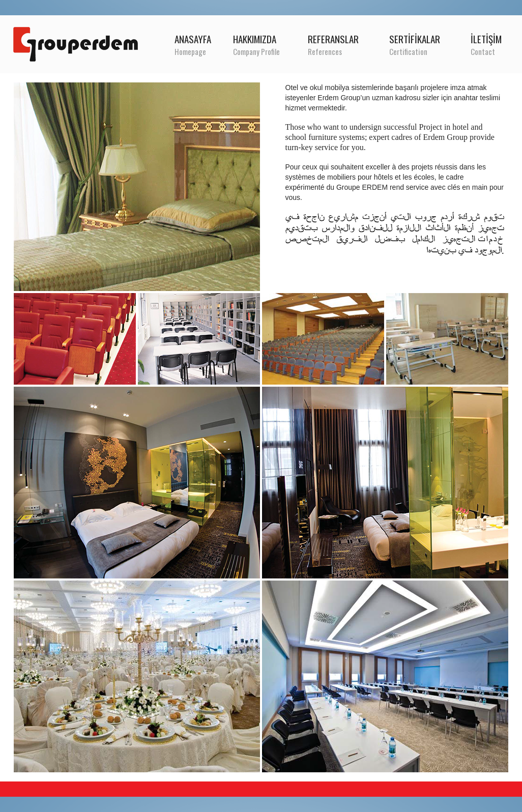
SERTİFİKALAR (415, 39)
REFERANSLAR (333, 39)
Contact (483, 51)
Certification (408, 51)
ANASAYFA (193, 39)
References (325, 51)
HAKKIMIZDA (255, 39)
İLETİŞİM (486, 39)
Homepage (190, 51)
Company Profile (256, 51)
